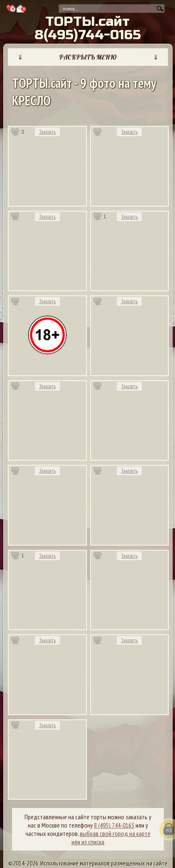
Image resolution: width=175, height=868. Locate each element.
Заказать (47, 132)
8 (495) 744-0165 (114, 825)
